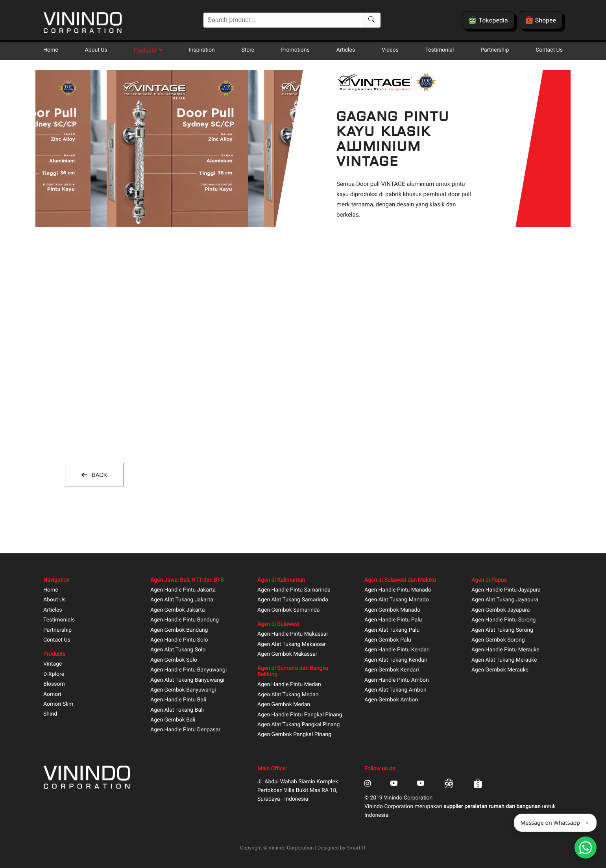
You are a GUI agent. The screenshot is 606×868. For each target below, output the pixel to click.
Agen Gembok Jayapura (501, 610)
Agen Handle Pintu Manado (398, 590)
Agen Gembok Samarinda (288, 610)
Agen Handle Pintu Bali (178, 700)
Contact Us (549, 50)
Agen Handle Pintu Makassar (293, 634)
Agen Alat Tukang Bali (177, 710)
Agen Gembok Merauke (500, 670)
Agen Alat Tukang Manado (397, 600)
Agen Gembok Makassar (287, 654)
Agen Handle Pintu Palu (393, 620)
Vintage (53, 664)
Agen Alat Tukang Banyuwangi (187, 680)
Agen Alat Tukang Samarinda (293, 600)
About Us (96, 50)
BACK (98, 475)
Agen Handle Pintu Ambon (397, 680)
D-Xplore (54, 674)
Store (248, 50)
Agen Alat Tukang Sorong (502, 630)
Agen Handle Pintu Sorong (503, 620)
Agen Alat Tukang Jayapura (505, 600)
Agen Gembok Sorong (498, 640)
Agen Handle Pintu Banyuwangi (188, 670)
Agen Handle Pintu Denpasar (185, 730)
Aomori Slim (58, 704)
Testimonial (440, 50)
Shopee (541, 20)
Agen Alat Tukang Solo (178, 650)
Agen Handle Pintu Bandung (185, 620)
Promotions (295, 50)
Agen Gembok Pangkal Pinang (294, 735)
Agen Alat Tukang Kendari (396, 660)
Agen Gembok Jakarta (178, 610)
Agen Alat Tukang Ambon (395, 690)
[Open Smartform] (586, 848)
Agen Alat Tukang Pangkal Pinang (298, 725)
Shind (50, 714)
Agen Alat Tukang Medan (288, 695)
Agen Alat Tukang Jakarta (182, 600)
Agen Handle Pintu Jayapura (506, 590)
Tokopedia (488, 20)
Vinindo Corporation (291, 848)
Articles (346, 50)
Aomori (52, 695)
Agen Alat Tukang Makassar (292, 645)
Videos (390, 50)
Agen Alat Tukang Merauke (504, 660)
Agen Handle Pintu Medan (289, 685)
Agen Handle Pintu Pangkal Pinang (300, 715)
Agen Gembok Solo (174, 660)
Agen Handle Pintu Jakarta (183, 590)
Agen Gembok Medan (284, 705)
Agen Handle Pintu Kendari (397, 650)
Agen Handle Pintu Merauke (505, 650)
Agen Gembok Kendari (392, 670)
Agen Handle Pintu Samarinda (294, 590)
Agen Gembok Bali (173, 720)
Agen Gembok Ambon (391, 700)
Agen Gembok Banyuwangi (183, 690)
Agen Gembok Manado (392, 610)
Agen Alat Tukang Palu (392, 630)
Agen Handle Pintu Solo (179, 640)
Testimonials (59, 620)
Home (51, 50)
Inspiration (202, 50)
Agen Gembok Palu (388, 640)
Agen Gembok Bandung (179, 630)
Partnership (495, 50)
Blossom (54, 684)
